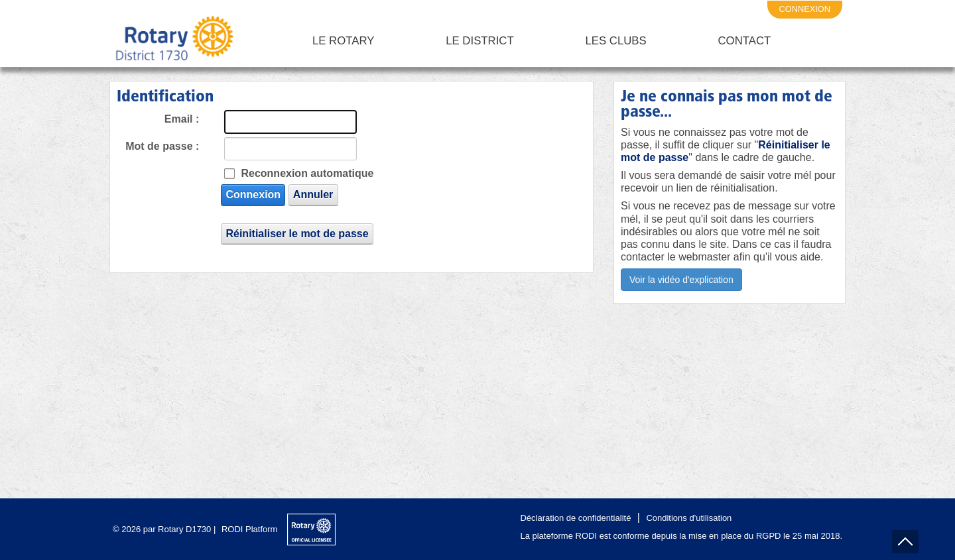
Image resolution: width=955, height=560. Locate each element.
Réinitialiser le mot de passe (297, 234)
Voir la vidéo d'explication (681, 280)
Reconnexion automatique (307, 173)
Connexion (253, 195)
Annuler (313, 195)
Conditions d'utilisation (689, 518)
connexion (805, 9)
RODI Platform (250, 529)
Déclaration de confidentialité (575, 518)
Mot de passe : (162, 146)
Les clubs (615, 41)
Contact (744, 41)
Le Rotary (344, 41)
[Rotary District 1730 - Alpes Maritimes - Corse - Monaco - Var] (174, 41)
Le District (480, 41)
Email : (182, 119)
